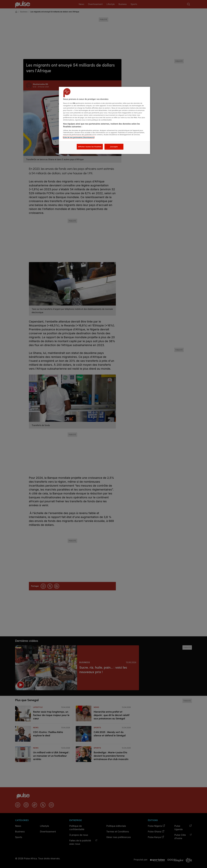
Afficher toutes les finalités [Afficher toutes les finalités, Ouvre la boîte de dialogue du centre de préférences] (90, 147)
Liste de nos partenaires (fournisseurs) (79, 137)
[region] (104, 120)
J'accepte (114, 147)
